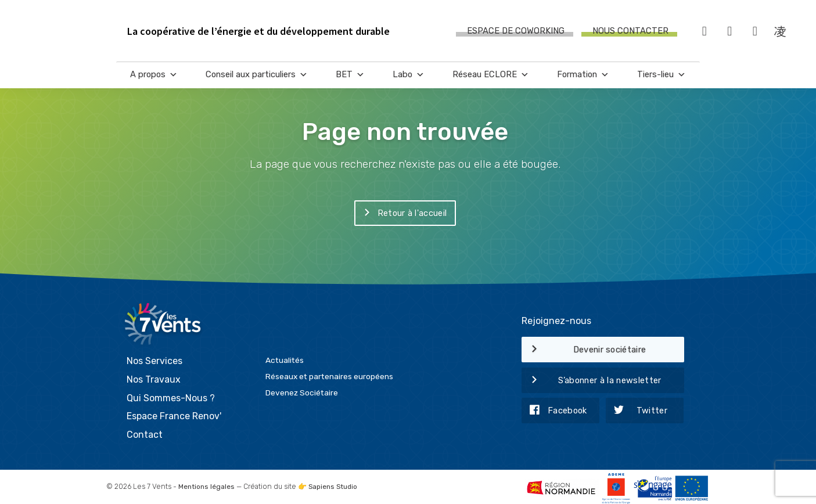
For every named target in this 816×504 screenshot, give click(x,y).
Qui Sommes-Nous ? (171, 395)
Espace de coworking (516, 31)
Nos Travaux (154, 376)
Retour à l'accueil (401, 214)
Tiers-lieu (662, 76)
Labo (409, 76)
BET (350, 76)
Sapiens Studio (335, 484)
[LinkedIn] (755, 32)
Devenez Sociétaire (302, 390)
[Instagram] (781, 32)
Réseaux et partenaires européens (329, 373)
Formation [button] (583, 76)
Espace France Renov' (174, 413)
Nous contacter (630, 31)
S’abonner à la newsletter (592, 381)
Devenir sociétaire (584, 350)
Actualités (285, 357)
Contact (145, 431)
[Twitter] (730, 32)
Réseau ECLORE (491, 76)
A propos (154, 76)
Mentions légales (207, 484)
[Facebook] (704, 32)
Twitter (637, 411)
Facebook (554, 411)
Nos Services (154, 358)
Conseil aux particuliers (257, 76)
